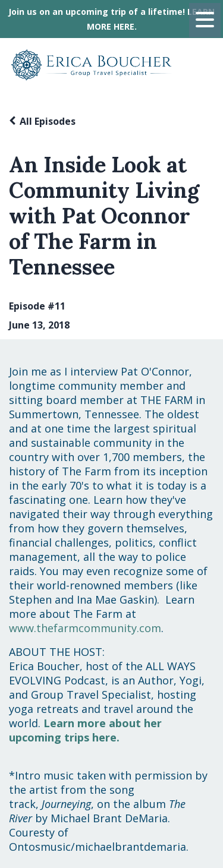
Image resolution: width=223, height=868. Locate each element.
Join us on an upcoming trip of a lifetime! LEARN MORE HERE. (111, 19)
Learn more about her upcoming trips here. (85, 730)
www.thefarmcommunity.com (85, 628)
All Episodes (48, 121)
